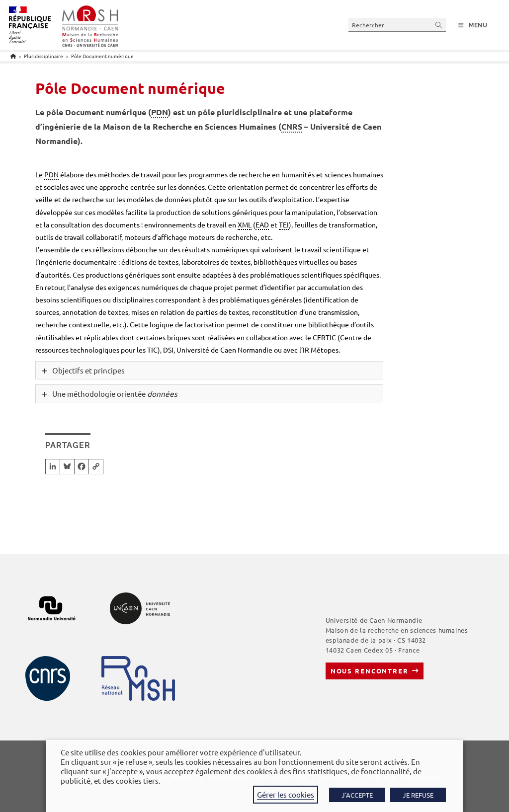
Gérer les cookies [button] (286, 794)
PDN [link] (160, 112)
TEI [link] (284, 224)
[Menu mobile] (473, 25)
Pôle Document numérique (102, 56)
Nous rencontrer (370, 671)
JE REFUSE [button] (418, 795)
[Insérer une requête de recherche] (397, 25)
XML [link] (245, 224)
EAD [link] (262, 224)
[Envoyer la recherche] (439, 25)
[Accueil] (13, 56)
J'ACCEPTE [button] (357, 795)
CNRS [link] (292, 126)
